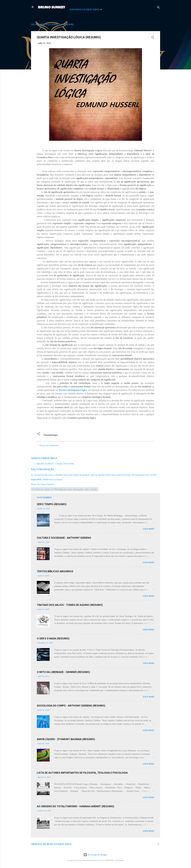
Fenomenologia (51, 435)
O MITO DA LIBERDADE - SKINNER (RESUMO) (63, 672)
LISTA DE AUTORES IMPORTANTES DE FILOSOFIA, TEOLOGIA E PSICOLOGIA (82, 773)
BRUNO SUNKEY (51, 7)
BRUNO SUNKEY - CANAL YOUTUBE (55, 464)
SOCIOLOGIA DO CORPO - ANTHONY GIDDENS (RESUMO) (71, 706)
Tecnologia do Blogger (96, 855)
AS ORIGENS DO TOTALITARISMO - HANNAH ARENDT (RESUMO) (76, 806)
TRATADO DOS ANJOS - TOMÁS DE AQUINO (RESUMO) (70, 605)
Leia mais (149, 529)
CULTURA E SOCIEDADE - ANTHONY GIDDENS (64, 538)
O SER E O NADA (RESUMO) (53, 638)
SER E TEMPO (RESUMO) (52, 504)
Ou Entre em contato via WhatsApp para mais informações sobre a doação (65, 489)
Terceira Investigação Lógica (73, 390)
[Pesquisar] (158, 8)
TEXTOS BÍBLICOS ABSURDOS (55, 571)
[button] (153, 38)
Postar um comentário (49, 445)
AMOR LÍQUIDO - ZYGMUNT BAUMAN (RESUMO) (66, 739)
